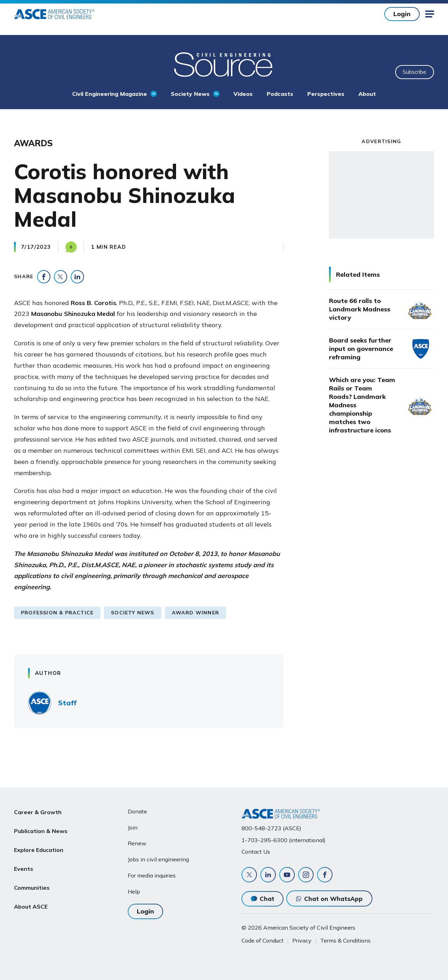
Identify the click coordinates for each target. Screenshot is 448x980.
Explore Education (39, 845)
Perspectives (326, 94)
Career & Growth (38, 811)
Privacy (302, 940)
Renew (137, 843)
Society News (190, 94)
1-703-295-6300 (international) (283, 840)
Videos (243, 94)
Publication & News (41, 828)
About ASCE (31, 895)
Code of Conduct (262, 940)
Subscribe (415, 72)
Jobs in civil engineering (158, 859)
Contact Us (256, 852)
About (367, 94)
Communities (32, 878)
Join (133, 827)
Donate (137, 811)
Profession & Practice (57, 613)
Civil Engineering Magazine (110, 94)
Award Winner (195, 613)
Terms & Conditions (345, 940)
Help (134, 891)
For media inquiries (152, 875)
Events (24, 861)
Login (402, 14)
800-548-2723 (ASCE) (271, 828)
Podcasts (280, 94)
